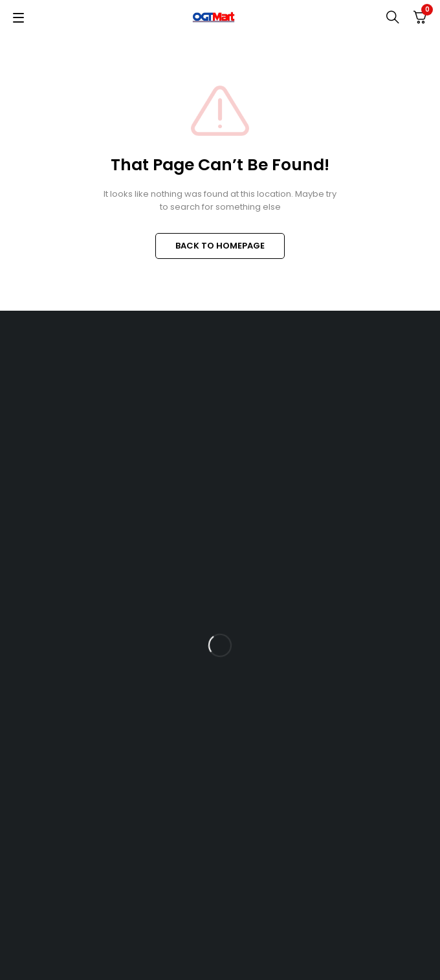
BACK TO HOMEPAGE (220, 246)
